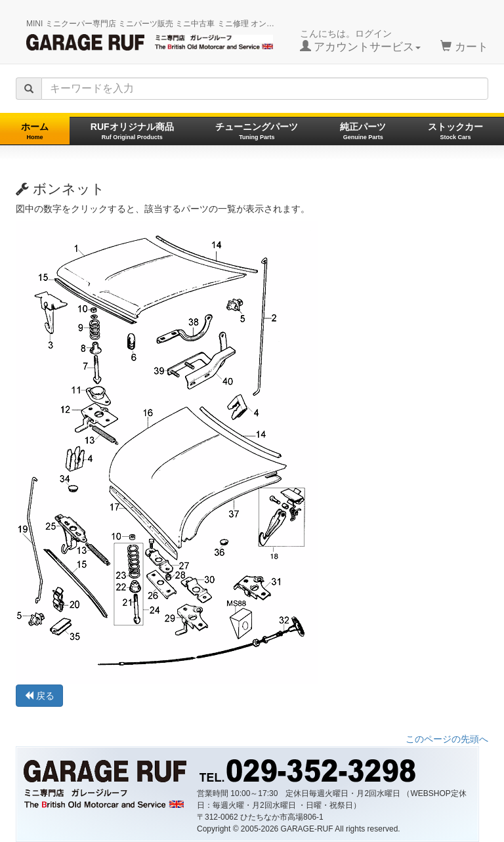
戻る (39, 696)
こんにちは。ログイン (361, 41)
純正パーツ (363, 131)
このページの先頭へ (447, 739)
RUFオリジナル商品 (132, 131)
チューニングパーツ (257, 131)
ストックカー (455, 131)
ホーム (35, 131)
